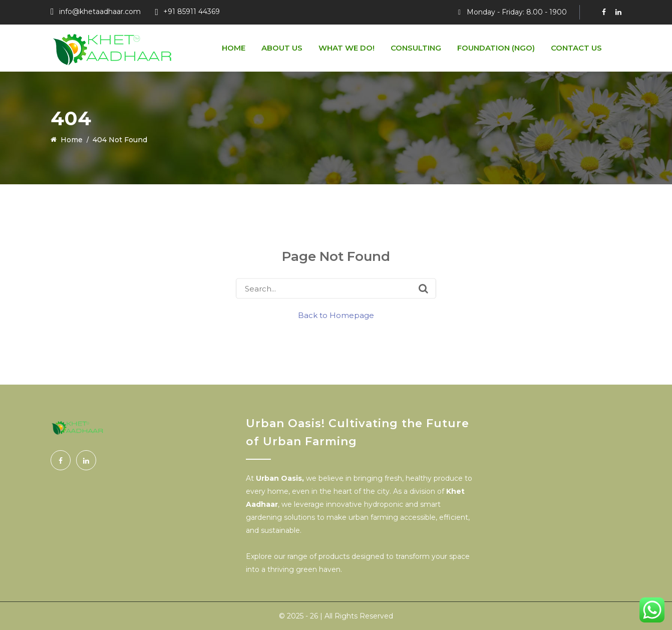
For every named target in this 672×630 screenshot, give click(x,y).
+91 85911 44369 (192, 12)
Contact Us (576, 48)
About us (282, 48)
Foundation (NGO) (496, 48)
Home (234, 48)
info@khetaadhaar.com (100, 12)
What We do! (347, 48)
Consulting (416, 48)
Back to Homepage (336, 315)
